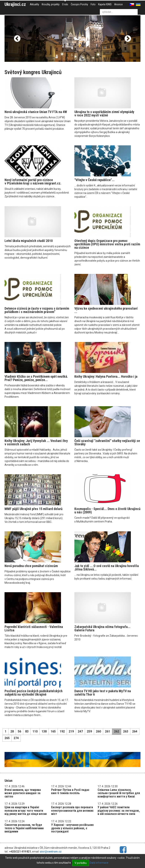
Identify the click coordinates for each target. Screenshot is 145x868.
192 (62, 731)
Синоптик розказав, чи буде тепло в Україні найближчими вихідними (24, 828)
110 (35, 731)
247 (80, 731)
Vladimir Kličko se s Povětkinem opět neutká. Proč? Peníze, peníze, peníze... (36, 378)
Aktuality (34, 4)
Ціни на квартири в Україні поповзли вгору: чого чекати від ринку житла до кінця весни (26, 811)
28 (12, 731)
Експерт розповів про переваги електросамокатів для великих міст (72, 811)
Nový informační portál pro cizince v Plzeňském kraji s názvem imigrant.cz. (33, 182)
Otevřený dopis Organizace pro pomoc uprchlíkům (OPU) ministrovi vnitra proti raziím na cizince (107, 244)
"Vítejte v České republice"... (94, 180)
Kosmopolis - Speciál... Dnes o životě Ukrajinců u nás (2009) (107, 510)
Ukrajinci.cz (15, 4)
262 (117, 731)
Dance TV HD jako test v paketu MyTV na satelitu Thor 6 (103, 693)
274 (16, 738)
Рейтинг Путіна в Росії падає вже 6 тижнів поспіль (70, 792)
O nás (65, 4)
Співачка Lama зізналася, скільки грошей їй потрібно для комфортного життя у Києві (119, 793)
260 (98, 731)
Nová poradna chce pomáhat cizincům (31, 566)
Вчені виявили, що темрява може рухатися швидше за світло (23, 793)
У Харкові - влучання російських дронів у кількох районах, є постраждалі (72, 828)
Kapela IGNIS (105, 4)
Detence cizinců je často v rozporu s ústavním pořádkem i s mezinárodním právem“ (37, 310)
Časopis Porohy (79, 4)
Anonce (118, 4)
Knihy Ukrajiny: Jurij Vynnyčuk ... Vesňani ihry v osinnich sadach (36, 442)
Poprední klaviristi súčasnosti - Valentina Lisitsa (34, 628)
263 (126, 731)
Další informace (99, 863)
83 (27, 731)
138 (44, 731)
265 (7, 738)
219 (71, 731)
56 (19, 731)
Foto (93, 4)
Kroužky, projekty (51, 4)
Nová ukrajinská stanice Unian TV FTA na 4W (36, 112)
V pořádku (81, 863)
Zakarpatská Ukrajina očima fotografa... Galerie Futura (102, 628)
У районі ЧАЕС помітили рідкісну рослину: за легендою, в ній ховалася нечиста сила (119, 811)
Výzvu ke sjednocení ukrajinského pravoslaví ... (106, 310)
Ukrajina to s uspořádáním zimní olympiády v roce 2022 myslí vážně (104, 114)
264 (135, 731)
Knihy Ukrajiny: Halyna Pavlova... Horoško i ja (106, 376)
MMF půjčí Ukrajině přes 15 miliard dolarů (34, 509)
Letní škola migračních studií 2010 (29, 241)
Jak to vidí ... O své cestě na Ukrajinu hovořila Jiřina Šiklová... (107, 568)
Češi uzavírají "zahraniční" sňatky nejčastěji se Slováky (107, 442)
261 (108, 731)
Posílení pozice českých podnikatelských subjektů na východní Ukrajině (34, 693)
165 (53, 731)
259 (89, 731)
